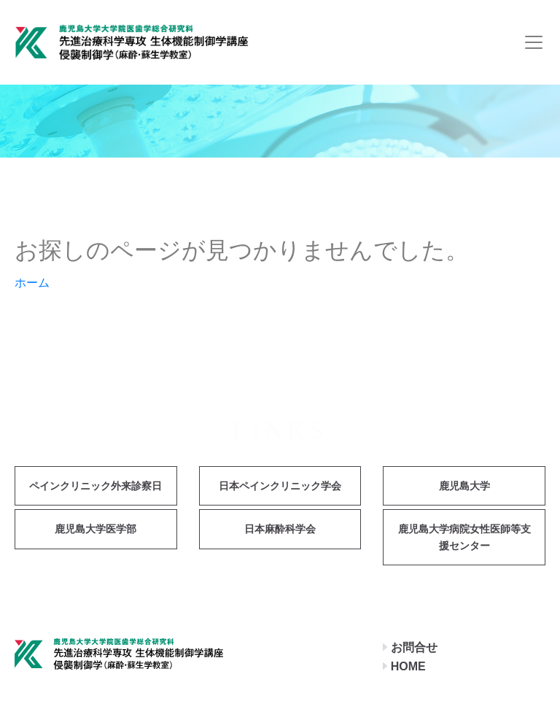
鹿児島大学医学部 (96, 529)
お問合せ (414, 647)
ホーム (32, 283)
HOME (408, 666)
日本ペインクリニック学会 (280, 486)
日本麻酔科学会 (280, 529)
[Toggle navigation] (534, 42)
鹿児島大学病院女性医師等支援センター (464, 537)
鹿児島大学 (464, 486)
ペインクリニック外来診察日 (96, 486)
